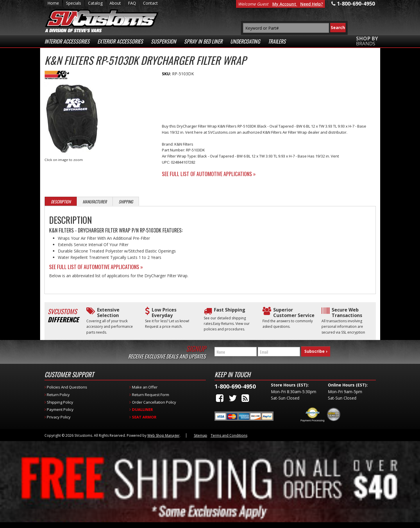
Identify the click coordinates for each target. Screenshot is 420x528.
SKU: (167, 74)
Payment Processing (313, 420)
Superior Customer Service (294, 313)
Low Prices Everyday (164, 313)
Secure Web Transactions (347, 313)
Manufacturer (95, 202)
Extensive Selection (108, 313)
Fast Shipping (230, 310)
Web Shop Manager (163, 435)
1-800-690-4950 (235, 386)
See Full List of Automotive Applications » (209, 174)
